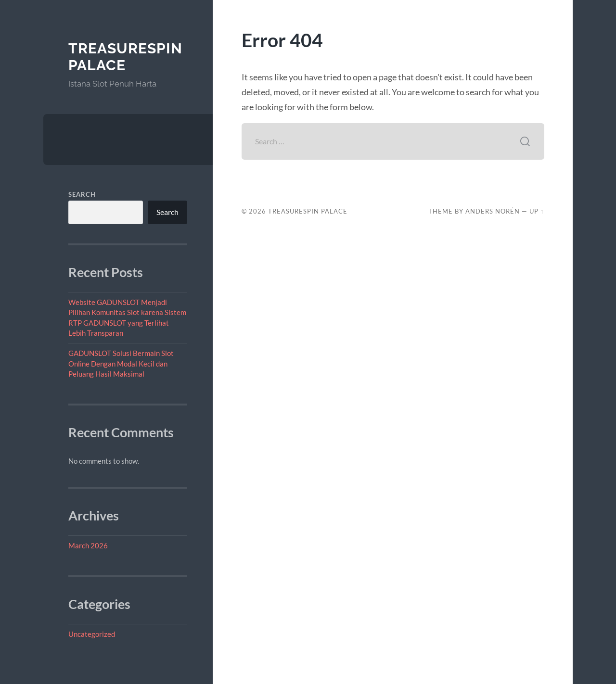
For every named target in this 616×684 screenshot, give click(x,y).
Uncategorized (92, 634)
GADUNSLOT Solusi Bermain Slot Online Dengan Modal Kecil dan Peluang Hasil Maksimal (121, 363)
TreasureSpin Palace (125, 57)
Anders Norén (493, 211)
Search (82, 194)
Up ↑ (537, 211)
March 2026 (88, 545)
